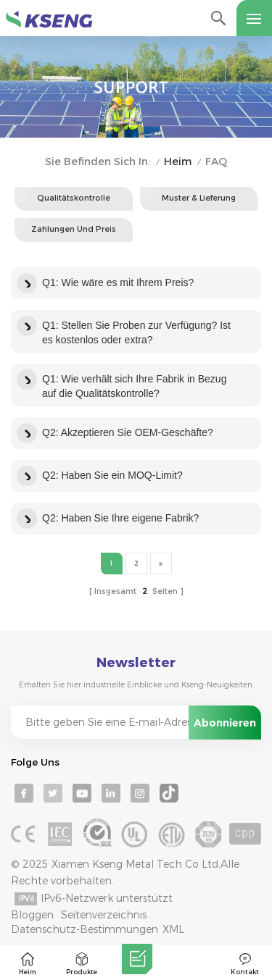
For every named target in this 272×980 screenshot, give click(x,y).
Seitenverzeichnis (104, 915)
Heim (178, 162)
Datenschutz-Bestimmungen (85, 929)
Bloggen (32, 915)
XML (173, 929)
